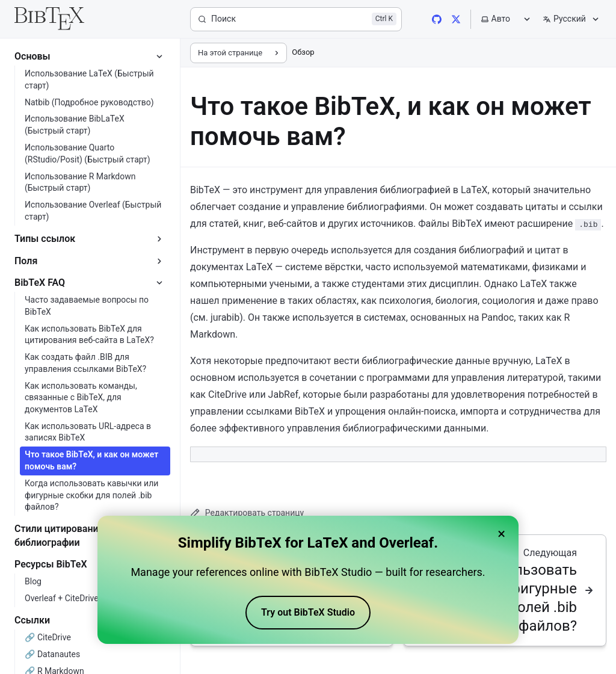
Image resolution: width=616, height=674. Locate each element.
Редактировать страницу (247, 513)
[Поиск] (296, 19)
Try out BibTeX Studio (308, 613)
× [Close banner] (501, 534)
